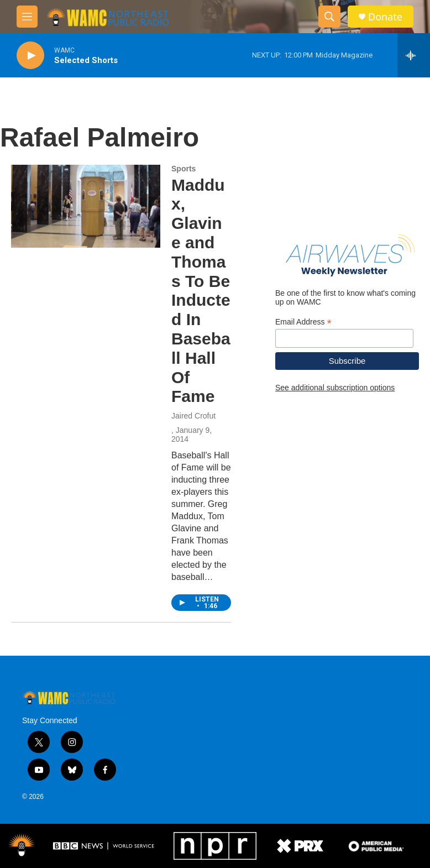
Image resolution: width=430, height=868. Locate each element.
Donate (385, 17)
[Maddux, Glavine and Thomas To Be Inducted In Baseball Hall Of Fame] (86, 206)
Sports (183, 169)
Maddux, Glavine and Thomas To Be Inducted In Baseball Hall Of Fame (201, 291)
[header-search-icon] (329, 17)
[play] (30, 56)
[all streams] (414, 55)
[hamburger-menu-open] (27, 17)
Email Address (303, 322)
